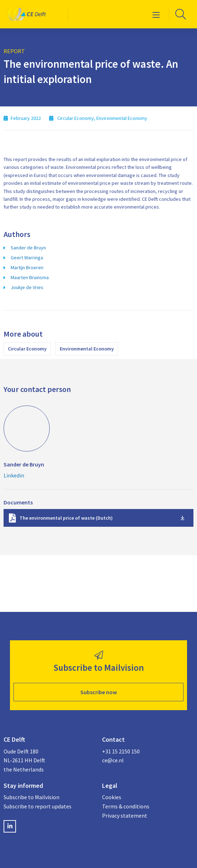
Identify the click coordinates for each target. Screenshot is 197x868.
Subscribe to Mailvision (31, 797)
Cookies (112, 797)
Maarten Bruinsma (30, 277)
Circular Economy (27, 349)
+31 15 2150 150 (121, 751)
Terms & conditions (126, 806)
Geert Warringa (27, 258)
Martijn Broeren (27, 267)
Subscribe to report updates (38, 806)
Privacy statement (125, 816)
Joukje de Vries (27, 287)
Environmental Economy (87, 349)
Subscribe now (99, 692)
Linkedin (14, 475)
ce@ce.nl (113, 760)
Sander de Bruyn (28, 248)
